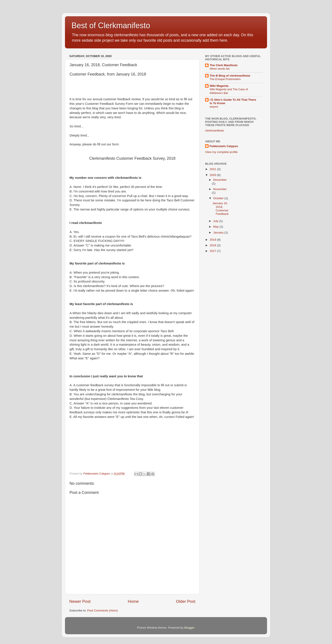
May (216, 227)
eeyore (214, 107)
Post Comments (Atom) (103, 610)
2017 (213, 251)
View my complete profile (221, 152)
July (216, 221)
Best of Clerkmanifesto (111, 25)
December (220, 180)
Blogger (189, 628)
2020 (213, 175)
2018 (213, 245)
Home (133, 601)
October (219, 198)
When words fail (220, 69)
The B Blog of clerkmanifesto (230, 76)
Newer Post (80, 601)
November (220, 189)
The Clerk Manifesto (224, 65)
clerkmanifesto (215, 131)
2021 (213, 169)
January (219, 232)
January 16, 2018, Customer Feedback (221, 209)
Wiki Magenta (219, 86)
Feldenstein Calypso (224, 146)
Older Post (186, 601)
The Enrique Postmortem (225, 79)
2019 (213, 240)
